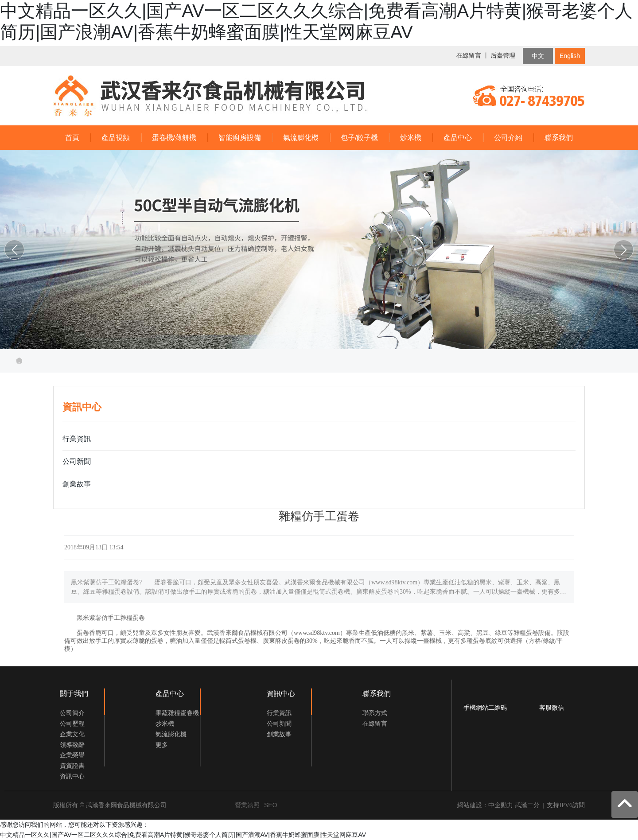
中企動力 (501, 805)
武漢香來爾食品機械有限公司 (319, 248)
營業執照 (247, 805)
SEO (271, 805)
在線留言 (469, 56)
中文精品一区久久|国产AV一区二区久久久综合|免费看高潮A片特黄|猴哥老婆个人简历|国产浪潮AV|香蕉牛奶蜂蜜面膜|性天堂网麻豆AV (183, 835)
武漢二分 (527, 805)
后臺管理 (503, 56)
